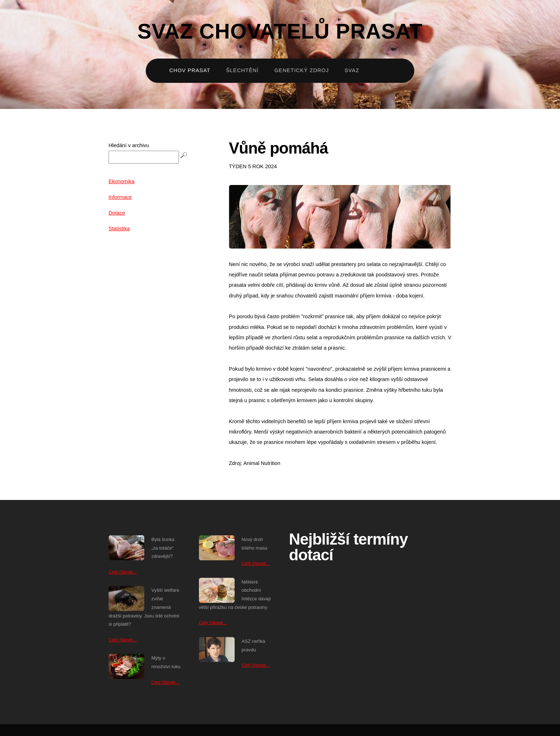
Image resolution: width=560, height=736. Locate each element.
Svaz (352, 70)
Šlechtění (242, 70)
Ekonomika (122, 181)
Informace (120, 197)
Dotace (117, 213)
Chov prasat (190, 70)
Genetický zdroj (302, 70)
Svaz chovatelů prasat (280, 31)
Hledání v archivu (129, 145)
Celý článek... (123, 572)
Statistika (119, 229)
